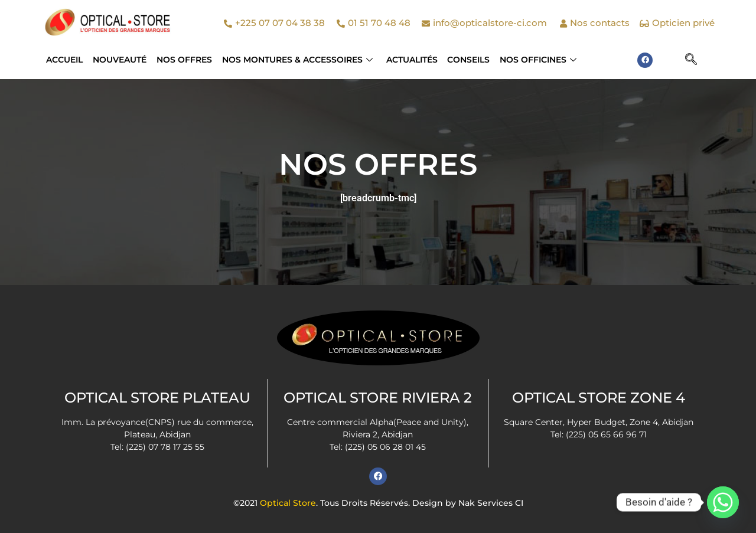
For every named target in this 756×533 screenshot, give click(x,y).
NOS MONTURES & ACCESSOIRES (296, 60)
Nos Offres (183, 60)
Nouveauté (119, 60)
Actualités (410, 60)
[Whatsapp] (723, 502)
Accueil (64, 60)
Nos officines (535, 60)
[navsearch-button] (691, 60)
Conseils (466, 60)
